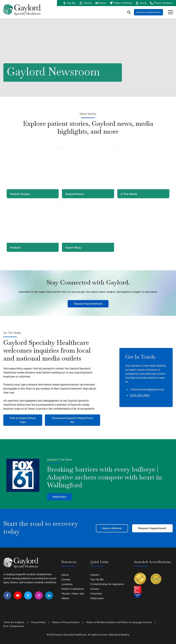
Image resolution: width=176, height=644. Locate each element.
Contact (66, 579)
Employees (97, 598)
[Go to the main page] (22, 10)
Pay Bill (71, 3)
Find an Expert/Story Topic (23, 420)
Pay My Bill (97, 579)
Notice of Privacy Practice (66, 622)
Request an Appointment (148, 12)
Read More (59, 497)
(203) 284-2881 (140, 395)
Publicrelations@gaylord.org (147, 389)
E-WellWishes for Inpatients (107, 584)
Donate (95, 589)
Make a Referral (123, 3)
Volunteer (96, 593)
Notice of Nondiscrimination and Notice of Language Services (119, 622)
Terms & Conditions (14, 622)
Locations (67, 584)
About (65, 575)
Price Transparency (14, 626)
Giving (143, 3)
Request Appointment (152, 528)
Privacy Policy (38, 622)
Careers (88, 3)
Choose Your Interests (88, 304)
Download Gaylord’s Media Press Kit (73, 420)
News (103, 3)
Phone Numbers (163, 3)
